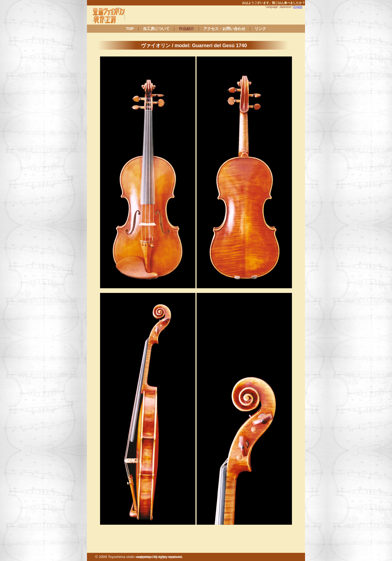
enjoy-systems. (171, 557)
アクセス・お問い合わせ (224, 29)
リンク (260, 29)
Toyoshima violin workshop (130, 557)
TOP (130, 29)
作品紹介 (186, 29)
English (298, 7)
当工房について (156, 29)
